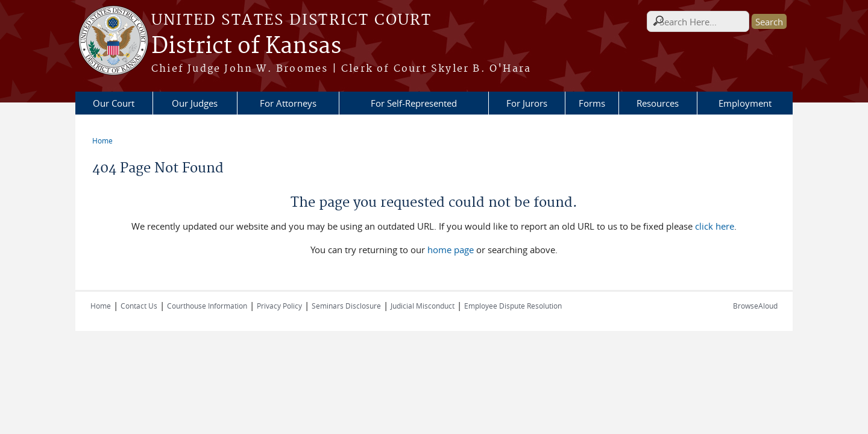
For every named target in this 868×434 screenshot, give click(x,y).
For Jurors (527, 103)
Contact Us (139, 306)
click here (715, 226)
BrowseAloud (755, 306)
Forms (592, 103)
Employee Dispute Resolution (513, 306)
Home (102, 140)
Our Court (114, 103)
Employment (745, 103)
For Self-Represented (414, 103)
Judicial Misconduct (423, 306)
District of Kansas (246, 46)
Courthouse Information (207, 306)
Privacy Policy (279, 306)
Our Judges (195, 103)
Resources (658, 103)
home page (451, 250)
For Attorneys (288, 103)
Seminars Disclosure (346, 306)
